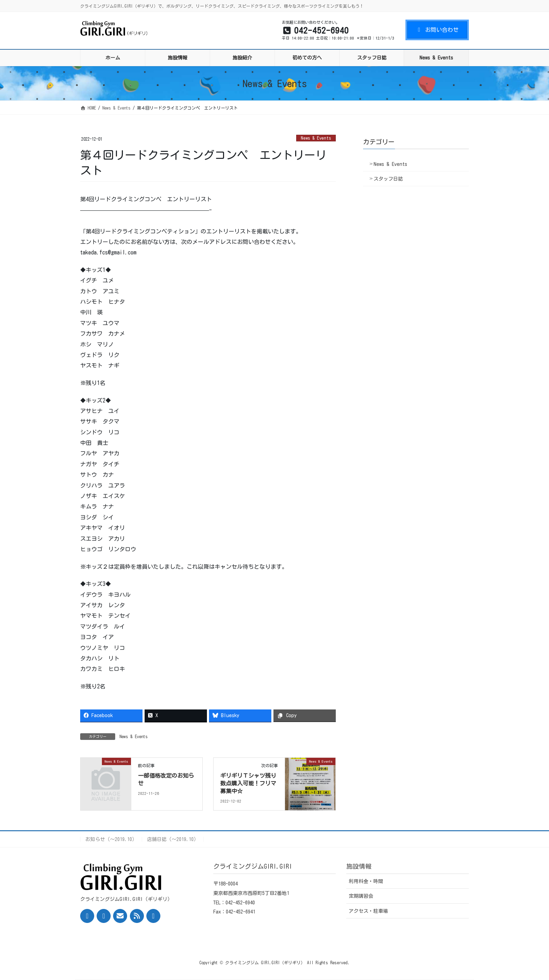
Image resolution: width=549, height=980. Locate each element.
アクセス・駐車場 (368, 911)
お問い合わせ (437, 30)
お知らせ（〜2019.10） (111, 839)
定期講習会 (361, 896)
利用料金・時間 (366, 881)
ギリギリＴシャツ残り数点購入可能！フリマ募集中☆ (248, 783)
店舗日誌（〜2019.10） (173, 839)
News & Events (316, 138)
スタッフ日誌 (388, 179)
